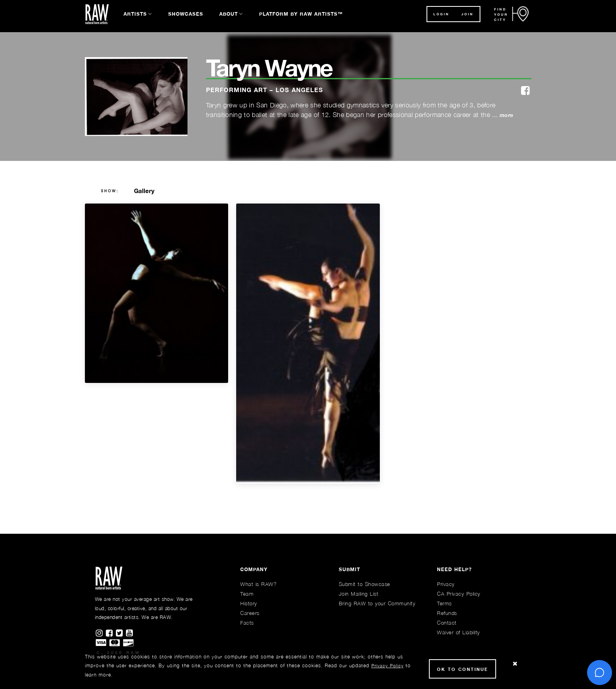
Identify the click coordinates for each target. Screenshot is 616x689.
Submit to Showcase (365, 584)
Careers (250, 613)
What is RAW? (258, 584)
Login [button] (441, 14)
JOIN (468, 14)
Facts (247, 623)
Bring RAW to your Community (377, 603)
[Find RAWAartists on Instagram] (101, 633)
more (506, 115)
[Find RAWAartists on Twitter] (121, 633)
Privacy (446, 584)
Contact (447, 623)
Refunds (447, 613)
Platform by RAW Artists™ (301, 14)
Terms (444, 603)
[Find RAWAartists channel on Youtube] (130, 633)
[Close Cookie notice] (515, 664)
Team (247, 594)
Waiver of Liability (458, 632)
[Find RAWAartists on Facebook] (111, 633)
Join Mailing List (359, 594)
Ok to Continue (463, 669)
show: (110, 191)
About (229, 14)
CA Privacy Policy (459, 594)
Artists (135, 14)
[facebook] (525, 91)
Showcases (186, 14)
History (249, 603)
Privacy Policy (387, 665)
